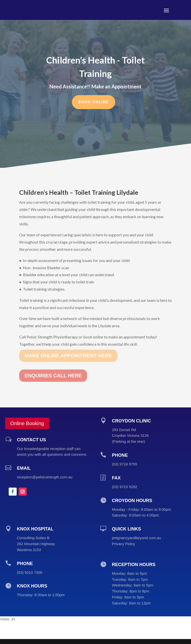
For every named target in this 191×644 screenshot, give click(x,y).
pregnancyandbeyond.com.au (137, 538)
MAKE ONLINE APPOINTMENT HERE (68, 350)
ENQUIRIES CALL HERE (53, 370)
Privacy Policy (123, 544)
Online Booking (27, 423)
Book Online (94, 99)
